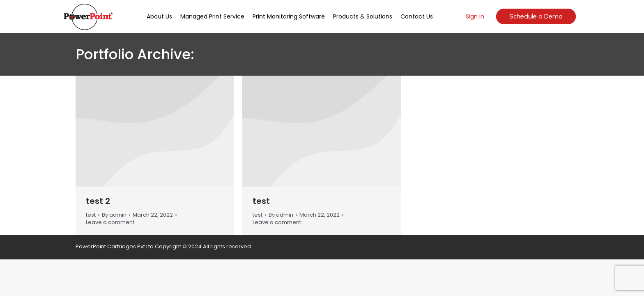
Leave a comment (110, 222)
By (114, 215)
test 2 (98, 201)
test (91, 215)
